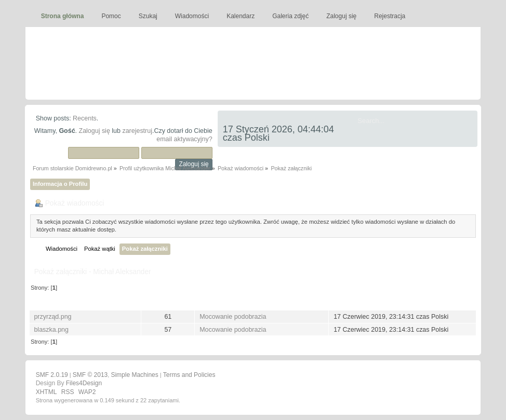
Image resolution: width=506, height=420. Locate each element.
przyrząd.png (52, 317)
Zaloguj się (95, 131)
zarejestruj (137, 131)
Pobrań (168, 302)
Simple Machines (134, 375)
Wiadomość (218, 302)
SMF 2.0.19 (52, 375)
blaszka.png (51, 330)
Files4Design (84, 383)
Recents (85, 118)
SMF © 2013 (90, 375)
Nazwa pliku (54, 302)
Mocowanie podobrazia (233, 317)
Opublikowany (358, 302)
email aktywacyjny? (184, 139)
